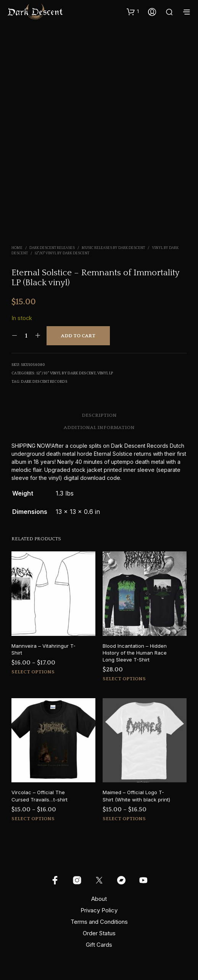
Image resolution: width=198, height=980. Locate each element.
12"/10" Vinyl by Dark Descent (62, 253)
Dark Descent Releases (52, 248)
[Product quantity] (26, 336)
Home (17, 248)
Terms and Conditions (99, 922)
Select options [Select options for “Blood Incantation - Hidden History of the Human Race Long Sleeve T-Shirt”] (124, 679)
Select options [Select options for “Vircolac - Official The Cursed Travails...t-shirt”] (33, 819)
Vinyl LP (105, 373)
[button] (133, 11)
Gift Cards (99, 945)
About (99, 899)
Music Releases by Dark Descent (113, 248)
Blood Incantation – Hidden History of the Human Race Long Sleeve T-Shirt (135, 653)
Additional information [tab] (99, 427)
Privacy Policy (99, 910)
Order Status (99, 933)
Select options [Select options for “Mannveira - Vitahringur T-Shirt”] (33, 672)
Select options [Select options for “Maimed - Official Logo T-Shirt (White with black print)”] (124, 819)
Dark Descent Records (44, 382)
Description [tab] (99, 415)
